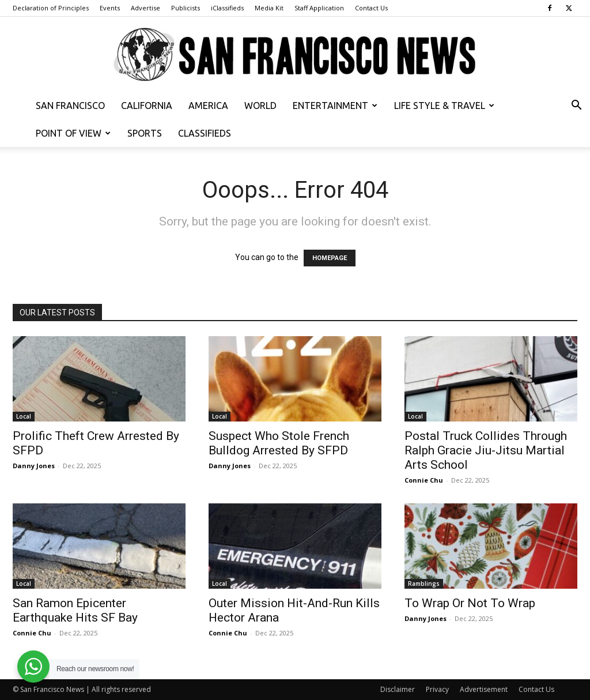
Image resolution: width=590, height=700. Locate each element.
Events (110, 8)
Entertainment (335, 106)
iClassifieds (227, 8)
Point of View (73, 133)
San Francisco (70, 106)
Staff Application (319, 8)
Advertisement (484, 689)
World (260, 106)
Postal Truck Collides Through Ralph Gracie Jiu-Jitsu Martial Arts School (486, 450)
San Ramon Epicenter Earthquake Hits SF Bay (75, 610)
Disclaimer (398, 689)
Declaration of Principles (51, 8)
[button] (576, 106)
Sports (145, 133)
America (208, 106)
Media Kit (269, 8)
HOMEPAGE (330, 258)
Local (24, 416)
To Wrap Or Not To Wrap (470, 603)
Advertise (145, 8)
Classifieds (205, 133)
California (147, 106)
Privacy (437, 689)
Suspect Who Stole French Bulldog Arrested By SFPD (279, 443)
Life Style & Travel (444, 106)
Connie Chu (424, 480)
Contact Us (371, 8)
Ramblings (424, 584)
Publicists (186, 8)
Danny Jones (34, 466)
